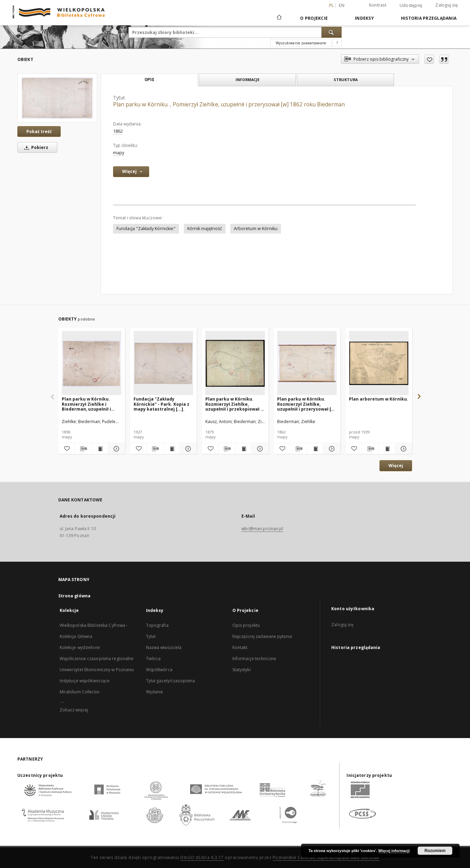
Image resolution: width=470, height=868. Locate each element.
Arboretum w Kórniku (256, 229)
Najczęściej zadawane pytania (262, 636)
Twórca (153, 659)
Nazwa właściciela (164, 647)
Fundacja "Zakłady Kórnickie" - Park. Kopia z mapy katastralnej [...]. (161, 404)
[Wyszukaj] (332, 32)
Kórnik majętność (205, 229)
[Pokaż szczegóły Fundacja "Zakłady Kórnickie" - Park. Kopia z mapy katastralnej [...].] (187, 449)
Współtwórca (159, 670)
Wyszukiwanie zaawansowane (301, 43)
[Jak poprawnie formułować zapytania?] (337, 43)
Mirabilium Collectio (80, 692)
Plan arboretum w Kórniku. (379, 399)
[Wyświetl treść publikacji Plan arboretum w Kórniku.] (387, 449)
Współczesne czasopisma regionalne (97, 659)
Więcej (396, 466)
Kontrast (378, 5)
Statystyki (242, 670)
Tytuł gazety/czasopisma (171, 681)
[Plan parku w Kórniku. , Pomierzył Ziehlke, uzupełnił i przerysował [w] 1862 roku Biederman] (57, 98)
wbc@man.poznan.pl (262, 529)
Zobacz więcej (74, 710)
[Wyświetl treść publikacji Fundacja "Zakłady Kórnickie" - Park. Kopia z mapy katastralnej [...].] (172, 449)
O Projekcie (314, 18)
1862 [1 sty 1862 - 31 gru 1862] (118, 131)
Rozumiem (435, 851)
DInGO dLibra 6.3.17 (202, 857)
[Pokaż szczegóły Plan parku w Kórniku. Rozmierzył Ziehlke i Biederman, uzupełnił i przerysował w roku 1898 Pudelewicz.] (115, 449)
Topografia (157, 625)
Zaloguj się (447, 5)
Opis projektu (246, 625)
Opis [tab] (149, 80)
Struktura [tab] (346, 80)
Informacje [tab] (247, 80)
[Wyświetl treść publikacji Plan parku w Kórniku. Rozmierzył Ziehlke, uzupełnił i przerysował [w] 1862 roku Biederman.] (315, 449)
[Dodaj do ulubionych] (429, 59)
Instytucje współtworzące (85, 681)
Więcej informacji (394, 851)
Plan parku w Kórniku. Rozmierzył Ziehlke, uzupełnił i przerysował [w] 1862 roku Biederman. (307, 404)
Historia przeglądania (429, 18)
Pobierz (35, 147)
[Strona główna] (279, 18)
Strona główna (75, 596)
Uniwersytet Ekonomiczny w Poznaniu (97, 670)
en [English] (342, 5)
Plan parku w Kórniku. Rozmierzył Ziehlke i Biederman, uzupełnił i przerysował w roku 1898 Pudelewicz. (89, 404)
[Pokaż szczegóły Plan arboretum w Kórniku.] (403, 449)
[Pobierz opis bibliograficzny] (83, 449)
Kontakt (240, 647)
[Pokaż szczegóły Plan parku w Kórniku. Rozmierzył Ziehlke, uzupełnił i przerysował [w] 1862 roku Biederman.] (331, 449)
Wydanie (155, 692)
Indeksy (364, 18)
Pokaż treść (39, 131)
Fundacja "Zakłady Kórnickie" (146, 229)
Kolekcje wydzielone (80, 647)
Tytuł (151, 636)
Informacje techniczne (254, 659)
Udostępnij (411, 6)
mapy (119, 153)
